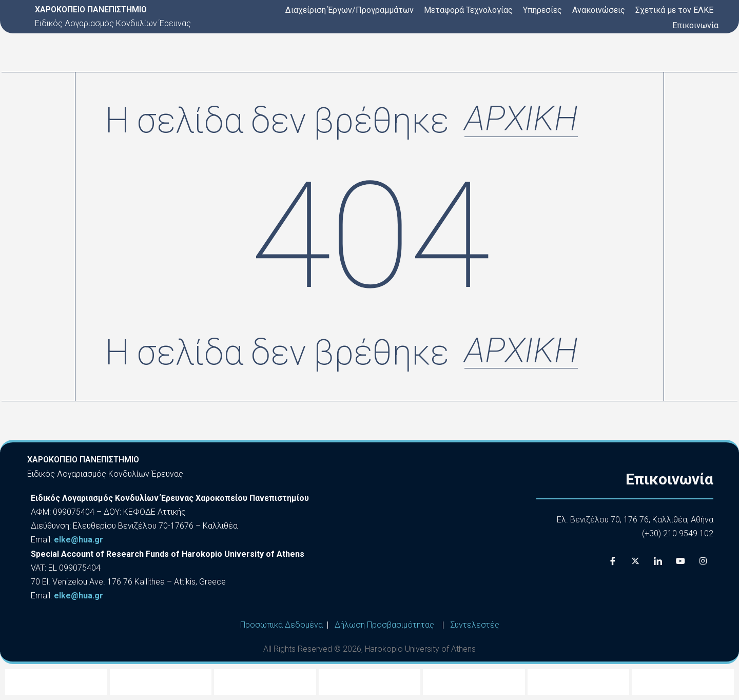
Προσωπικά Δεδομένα (281, 625)
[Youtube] (680, 561)
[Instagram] (703, 561)
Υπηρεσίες (542, 10)
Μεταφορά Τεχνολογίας (468, 10)
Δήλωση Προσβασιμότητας (384, 625)
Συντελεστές (475, 625)
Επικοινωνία (695, 25)
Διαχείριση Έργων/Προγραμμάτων (349, 10)
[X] (635, 561)
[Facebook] (613, 561)
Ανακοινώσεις (599, 10)
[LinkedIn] (658, 561)
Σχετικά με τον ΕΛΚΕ (674, 10)
